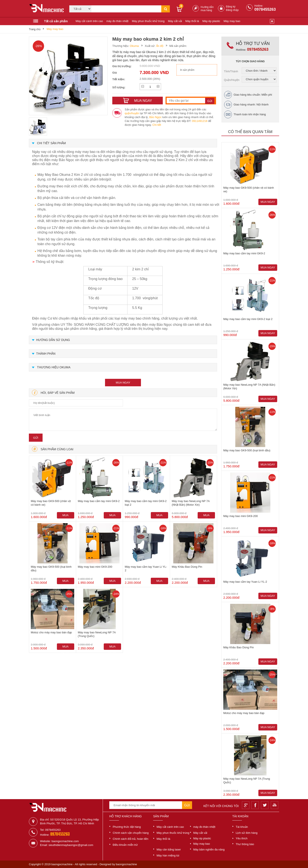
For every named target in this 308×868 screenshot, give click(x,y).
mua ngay (123, 383)
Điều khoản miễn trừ (125, 845)
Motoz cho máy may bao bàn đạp (51, 632)
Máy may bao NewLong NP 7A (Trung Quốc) (97, 634)
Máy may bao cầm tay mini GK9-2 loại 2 (146, 503)
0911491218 (200, 121)
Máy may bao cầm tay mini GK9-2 (99, 501)
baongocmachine (126, 864)
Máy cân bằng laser (169, 849)
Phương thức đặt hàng (127, 827)
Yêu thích (242, 838)
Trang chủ (35, 29)
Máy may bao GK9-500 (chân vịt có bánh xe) (51, 503)
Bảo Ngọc (155, 117)
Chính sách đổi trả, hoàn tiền (131, 839)
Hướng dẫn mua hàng (207, 9)
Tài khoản (242, 827)
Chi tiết (157, 125)
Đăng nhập (232, 10)
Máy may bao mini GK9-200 (95, 567)
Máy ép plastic (211, 21)
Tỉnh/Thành (231, 71)
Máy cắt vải (175, 21)
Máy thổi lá (192, 21)
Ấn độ (160, 46)
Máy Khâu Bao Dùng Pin (187, 567)
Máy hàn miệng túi (168, 855)
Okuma (134, 46)
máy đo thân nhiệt (117, 21)
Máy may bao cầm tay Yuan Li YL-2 (146, 569)
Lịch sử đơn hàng (247, 833)
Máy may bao (232, 21)
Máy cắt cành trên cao (89, 21)
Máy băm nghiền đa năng (209, 849)
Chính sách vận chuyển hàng (131, 833)
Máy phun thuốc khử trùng (148, 21)
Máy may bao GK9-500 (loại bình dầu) (51, 569)
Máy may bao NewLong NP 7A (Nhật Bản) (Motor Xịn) (191, 503)
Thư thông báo (245, 844)
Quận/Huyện (232, 80)
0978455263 (265, 9)
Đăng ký (231, 7)
